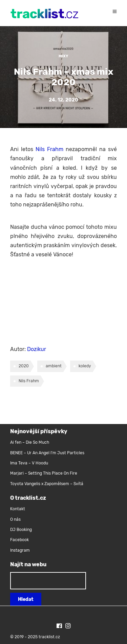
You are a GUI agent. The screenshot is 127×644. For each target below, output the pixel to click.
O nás (15, 519)
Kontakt (18, 509)
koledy (85, 366)
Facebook (19, 540)
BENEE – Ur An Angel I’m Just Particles (48, 453)
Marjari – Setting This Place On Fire (44, 473)
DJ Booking (21, 530)
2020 (24, 366)
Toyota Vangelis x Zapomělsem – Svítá (47, 484)
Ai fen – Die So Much (30, 442)
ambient (54, 366)
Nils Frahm (49, 149)
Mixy (63, 56)
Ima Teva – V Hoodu (29, 463)
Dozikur (37, 349)
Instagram (20, 550)
